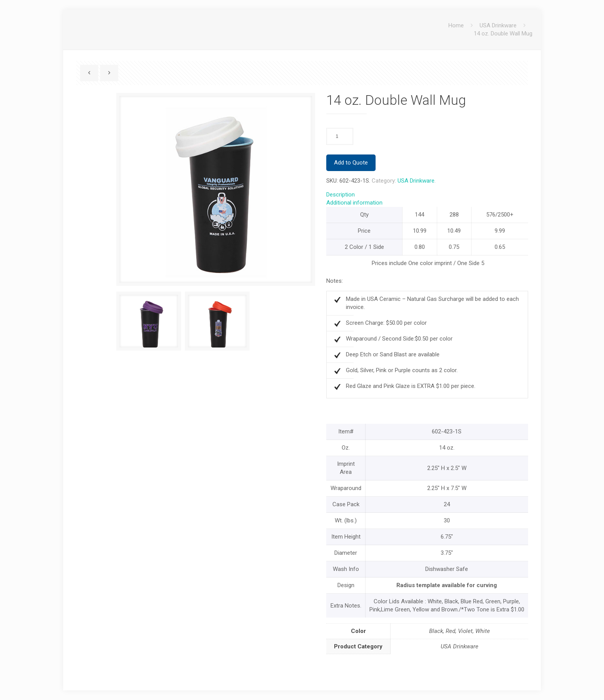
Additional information (354, 203)
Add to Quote (351, 163)
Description (341, 195)
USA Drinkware (498, 25)
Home (456, 25)
